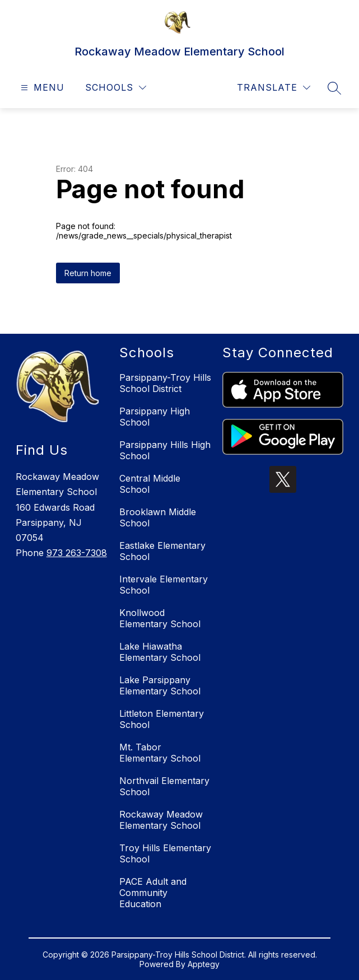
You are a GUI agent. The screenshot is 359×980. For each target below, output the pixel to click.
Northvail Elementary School (164, 786)
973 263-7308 (77, 553)
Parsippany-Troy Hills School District (165, 383)
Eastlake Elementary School (162, 551)
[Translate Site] (274, 88)
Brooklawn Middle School (158, 517)
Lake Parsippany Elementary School (160, 685)
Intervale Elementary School (164, 585)
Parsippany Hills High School (165, 450)
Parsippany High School (155, 417)
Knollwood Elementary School (160, 618)
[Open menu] (41, 88)
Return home (88, 273)
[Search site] (334, 88)
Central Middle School (150, 484)
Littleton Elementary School (162, 719)
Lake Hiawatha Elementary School (160, 652)
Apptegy (204, 964)
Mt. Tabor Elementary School (160, 753)
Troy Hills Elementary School (165, 853)
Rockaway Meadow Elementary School (161, 820)
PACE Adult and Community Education (153, 893)
